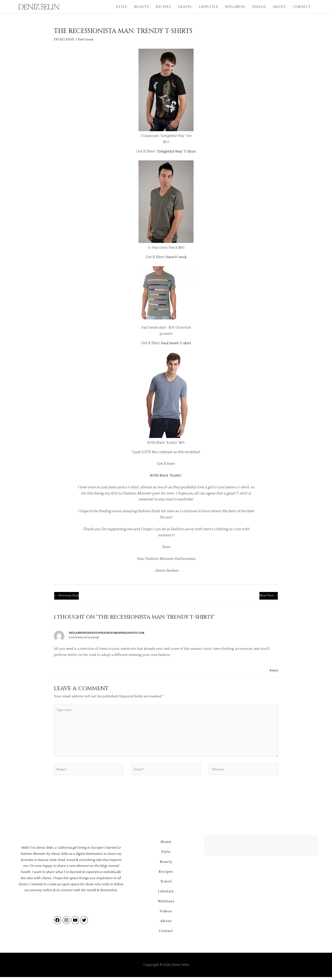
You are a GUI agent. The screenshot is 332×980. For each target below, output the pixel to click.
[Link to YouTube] (75, 924)
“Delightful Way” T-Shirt (176, 151)
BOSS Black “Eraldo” (166, 476)
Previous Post (67, 596)
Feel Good (86, 39)
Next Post (268, 596)
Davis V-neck (176, 257)
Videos (259, 7)
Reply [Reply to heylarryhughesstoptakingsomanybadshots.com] (274, 671)
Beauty (142, 7)
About (279, 7)
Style (122, 7)
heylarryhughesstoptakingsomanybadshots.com (108, 633)
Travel (185, 7)
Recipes (163, 7)
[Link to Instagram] (66, 924)
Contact (302, 7)
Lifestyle (209, 7)
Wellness (235, 7)
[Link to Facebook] (57, 924)
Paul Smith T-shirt (176, 343)
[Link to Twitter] (84, 924)
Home (166, 845)
